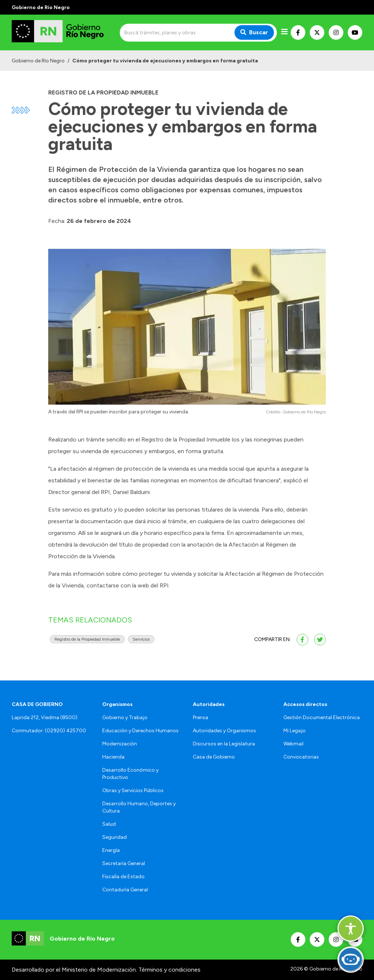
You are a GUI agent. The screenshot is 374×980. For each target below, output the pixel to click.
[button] (351, 929)
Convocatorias (301, 757)
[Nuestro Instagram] (336, 32)
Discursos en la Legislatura (224, 744)
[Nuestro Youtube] (355, 32)
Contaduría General (125, 890)
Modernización (120, 744)
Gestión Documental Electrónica (322, 717)
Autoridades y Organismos (224, 731)
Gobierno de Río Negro (38, 61)
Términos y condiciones (169, 970)
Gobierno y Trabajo (125, 717)
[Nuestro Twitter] (317, 32)
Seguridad (115, 837)
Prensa (201, 717)
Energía (111, 850)
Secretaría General (124, 863)
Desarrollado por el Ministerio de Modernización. (74, 970)
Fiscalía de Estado (123, 877)
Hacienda (113, 757)
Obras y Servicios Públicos (133, 790)
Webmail (293, 744)
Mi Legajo (295, 731)
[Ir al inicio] (64, 32)
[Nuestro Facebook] (298, 32)
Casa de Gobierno (214, 757)
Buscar (254, 32)
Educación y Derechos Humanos (140, 731)
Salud (109, 824)
